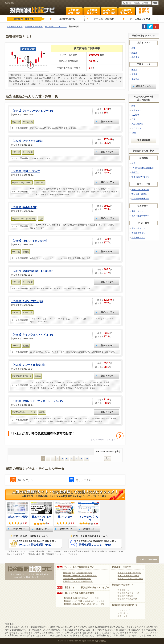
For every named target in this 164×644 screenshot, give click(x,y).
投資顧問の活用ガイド (123, 585)
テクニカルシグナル (140, 19)
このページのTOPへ (148, 559)
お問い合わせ (123, 613)
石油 (133, 119)
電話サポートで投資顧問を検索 (77, 579)
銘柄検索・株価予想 (122, 567)
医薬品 (134, 70)
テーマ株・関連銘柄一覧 (128, 576)
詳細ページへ (108, 122)
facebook (144, 26)
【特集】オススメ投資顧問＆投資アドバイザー (86, 587)
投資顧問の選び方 (125, 596)
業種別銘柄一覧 (67, 19)
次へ (108, 459)
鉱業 (133, 48)
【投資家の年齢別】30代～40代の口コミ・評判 (84, 604)
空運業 (134, 74)
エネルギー (136, 110)
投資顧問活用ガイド (127, 11)
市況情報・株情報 (139, 194)
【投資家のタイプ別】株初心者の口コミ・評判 (84, 601)
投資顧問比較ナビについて (125, 605)
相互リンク (123, 616)
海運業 (134, 53)
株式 (133, 163)
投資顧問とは (123, 590)
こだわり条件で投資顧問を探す (79, 567)
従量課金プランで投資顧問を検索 (78, 582)
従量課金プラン (138, 233)
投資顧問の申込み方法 (127, 599)
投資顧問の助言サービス (128, 593)
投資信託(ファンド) (140, 177)
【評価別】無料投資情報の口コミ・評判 (81, 598)
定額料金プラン (138, 228)
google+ (156, 26)
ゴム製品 (135, 79)
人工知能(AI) (137, 124)
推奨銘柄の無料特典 (140, 190)
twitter (150, 26)
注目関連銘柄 (144, 140)
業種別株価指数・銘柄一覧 (129, 573)
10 (86, 458)
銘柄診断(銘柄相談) (140, 199)
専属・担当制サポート (141, 216)
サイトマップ (123, 610)
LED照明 (135, 115)
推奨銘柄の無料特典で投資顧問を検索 (80, 576)
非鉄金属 (135, 57)
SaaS (134, 133)
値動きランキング (145, 86)
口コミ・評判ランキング (109, 11)
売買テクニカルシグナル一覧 (130, 579)
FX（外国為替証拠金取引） (144, 168)
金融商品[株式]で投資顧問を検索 (77, 573)
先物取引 (135, 172)
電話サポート (137, 211)
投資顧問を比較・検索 (74, 11)
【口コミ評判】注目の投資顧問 (79, 593)
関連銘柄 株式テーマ (144, 11)
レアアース (136, 128)
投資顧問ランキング (92, 11)
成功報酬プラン (138, 238)
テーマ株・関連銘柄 (104, 19)
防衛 (133, 106)
